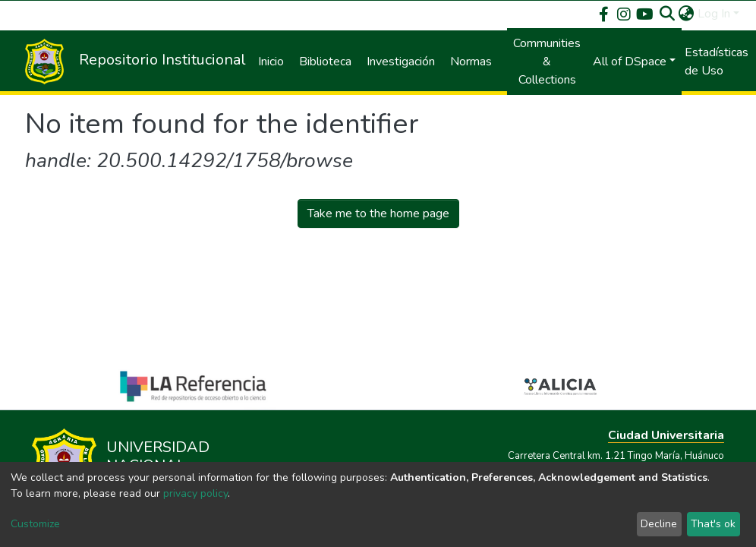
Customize (35, 524)
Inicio (271, 62)
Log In (714, 14)
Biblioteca (325, 62)
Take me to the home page (378, 213)
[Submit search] (668, 14)
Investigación (401, 62)
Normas (471, 62)
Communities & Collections (547, 62)
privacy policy (195, 493)
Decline (659, 524)
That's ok (713, 524)
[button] (687, 14)
